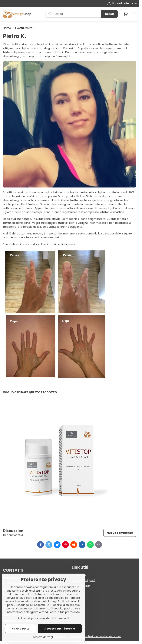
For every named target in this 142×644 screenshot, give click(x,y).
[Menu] (135, 14)
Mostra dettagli (43, 641)
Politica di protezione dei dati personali (96, 636)
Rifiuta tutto (21, 633)
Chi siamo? (79, 575)
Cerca (109, 14)
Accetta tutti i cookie (60, 633)
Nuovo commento (120, 533)
